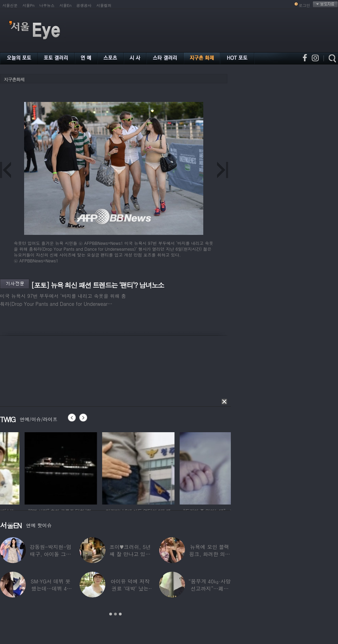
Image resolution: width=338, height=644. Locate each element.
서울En (65, 5)
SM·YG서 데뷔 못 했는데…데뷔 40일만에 (50, 588)
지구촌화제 (14, 79)
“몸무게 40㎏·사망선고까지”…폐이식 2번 (210, 588)
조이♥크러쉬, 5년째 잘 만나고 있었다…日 (130, 554)
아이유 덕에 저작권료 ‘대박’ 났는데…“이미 (130, 588)
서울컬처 (104, 5)
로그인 (304, 5)
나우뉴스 (47, 5)
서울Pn (28, 5)
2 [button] (115, 614)
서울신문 (10, 5)
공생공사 (84, 5)
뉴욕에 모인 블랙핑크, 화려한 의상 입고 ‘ (210, 554)
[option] (102, 467)
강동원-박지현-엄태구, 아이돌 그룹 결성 (50, 554)
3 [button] (120, 614)
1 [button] (111, 614)
